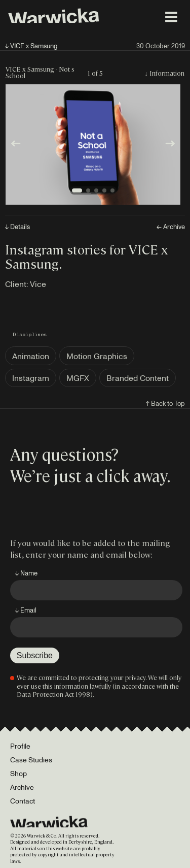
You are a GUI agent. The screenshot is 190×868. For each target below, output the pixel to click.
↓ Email (26, 610)
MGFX (78, 378)
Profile (20, 746)
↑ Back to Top (165, 403)
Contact (23, 801)
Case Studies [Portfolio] (31, 760)
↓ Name (26, 573)
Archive (22, 787)
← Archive (171, 227)
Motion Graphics (97, 356)
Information (167, 73)
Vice (38, 284)
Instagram (31, 378)
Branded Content (138, 378)
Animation (31, 356)
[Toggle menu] (171, 17)
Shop (18, 773)
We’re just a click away (88, 475)
